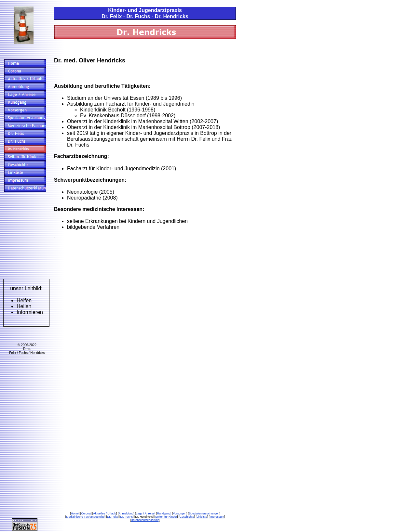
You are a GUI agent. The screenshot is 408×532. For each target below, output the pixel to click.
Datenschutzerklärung (145, 520)
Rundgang (164, 513)
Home (75, 513)
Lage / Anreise (145, 513)
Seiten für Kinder (166, 517)
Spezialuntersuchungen (204, 513)
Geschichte (187, 517)
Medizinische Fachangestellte (85, 517)
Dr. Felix (112, 517)
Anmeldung (126, 513)
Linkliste (202, 517)
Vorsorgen (180, 513)
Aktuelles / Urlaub (105, 513)
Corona (86, 513)
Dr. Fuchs (126, 517)
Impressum (217, 517)
